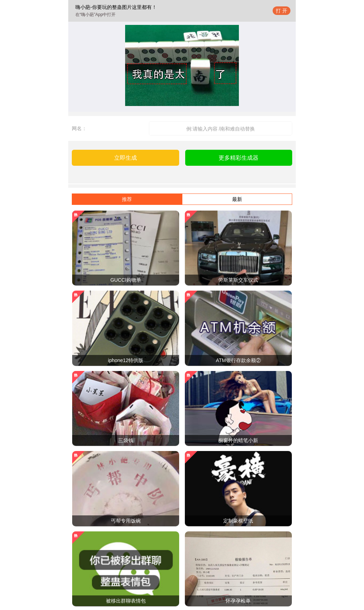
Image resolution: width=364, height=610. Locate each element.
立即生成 (125, 158)
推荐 (127, 199)
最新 (237, 199)
